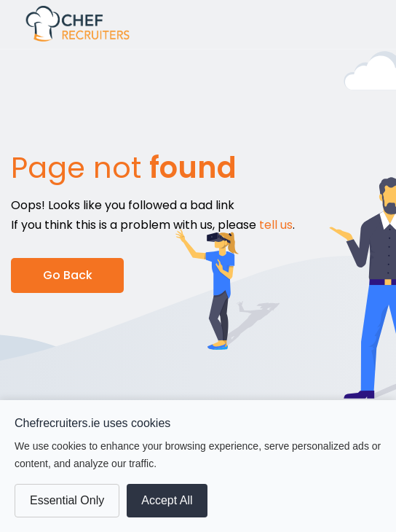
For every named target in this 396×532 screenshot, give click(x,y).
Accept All (167, 500)
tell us (276, 225)
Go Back (68, 275)
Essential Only (67, 500)
